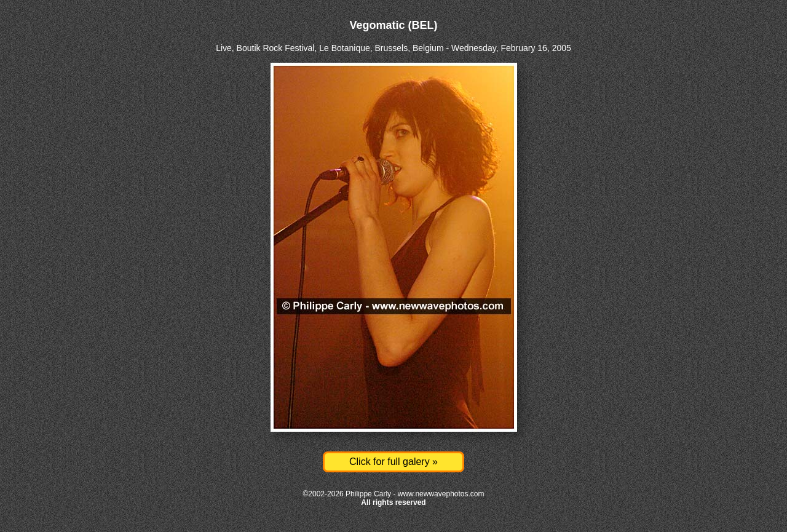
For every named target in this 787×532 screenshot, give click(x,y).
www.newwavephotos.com (441, 494)
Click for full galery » (393, 462)
